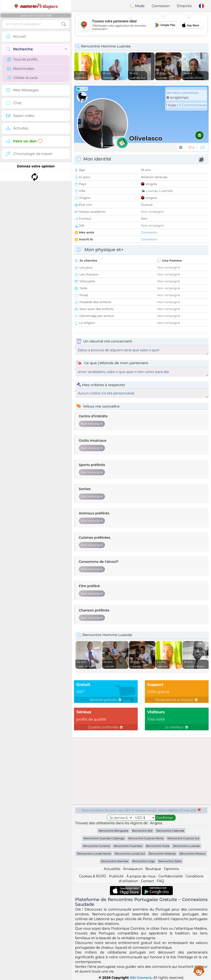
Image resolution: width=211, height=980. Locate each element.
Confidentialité (171, 876)
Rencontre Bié (142, 831)
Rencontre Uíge (143, 861)
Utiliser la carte (22, 78)
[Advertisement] (141, 25)
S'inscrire (184, 6)
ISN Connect (141, 978)
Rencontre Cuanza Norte (146, 838)
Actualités (112, 869)
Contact (147, 881)
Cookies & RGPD (93, 876)
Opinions (171, 869)
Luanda (152, 191)
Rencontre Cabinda (170, 831)
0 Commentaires (193, 105)
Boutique (153, 869)
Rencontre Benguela (113, 831)
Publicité (116, 876)
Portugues (36, 6)
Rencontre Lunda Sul (130, 853)
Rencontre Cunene (96, 846)
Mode (137, 6)
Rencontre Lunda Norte (94, 853)
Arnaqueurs (133, 869)
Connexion (161, 6)
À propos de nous (141, 876)
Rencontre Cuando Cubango (104, 838)
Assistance (199, 970)
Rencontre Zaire (170, 861)
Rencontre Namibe (115, 861)
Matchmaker (21, 69)
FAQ (160, 881)
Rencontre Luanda (186, 846)
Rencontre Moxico (193, 853)
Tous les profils (22, 59)
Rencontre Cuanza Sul (183, 838)
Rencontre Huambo (128, 846)
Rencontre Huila (158, 846)
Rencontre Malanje (162, 853)
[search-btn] (64, 24)
